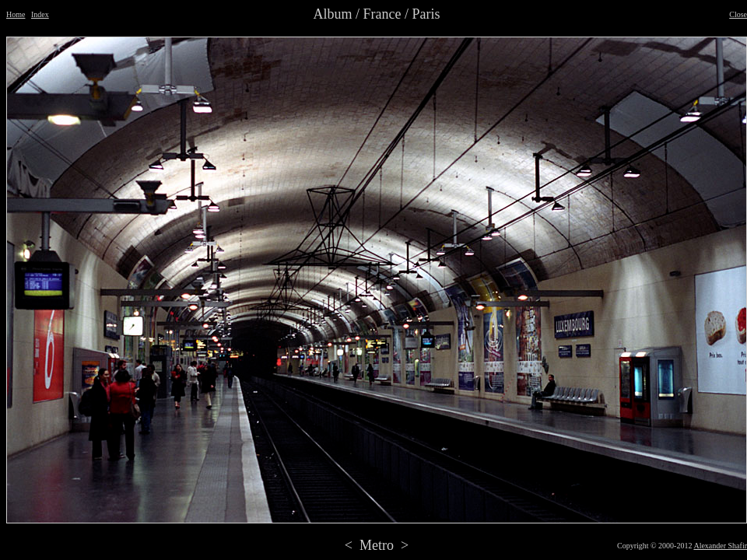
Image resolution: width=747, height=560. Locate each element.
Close (738, 14)
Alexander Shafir (720, 546)
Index (40, 14)
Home (16, 14)
